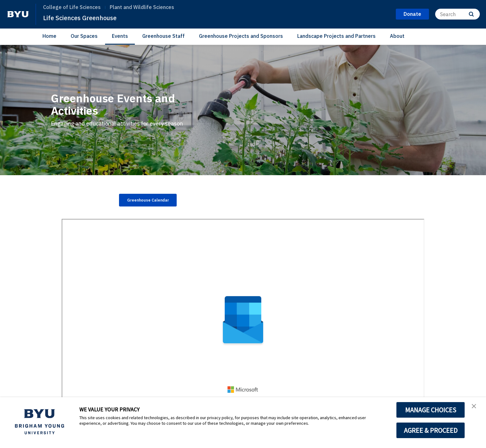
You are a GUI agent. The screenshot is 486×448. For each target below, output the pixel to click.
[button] (476, 408)
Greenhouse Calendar (156, 201)
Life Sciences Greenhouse (87, 17)
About (397, 36)
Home (49, 36)
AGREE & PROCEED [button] (431, 430)
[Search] (457, 14)
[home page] (18, 14)
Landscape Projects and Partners (336, 36)
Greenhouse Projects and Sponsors (241, 36)
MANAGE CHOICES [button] (431, 410)
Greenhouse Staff (163, 36)
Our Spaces (84, 36)
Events (120, 36)
